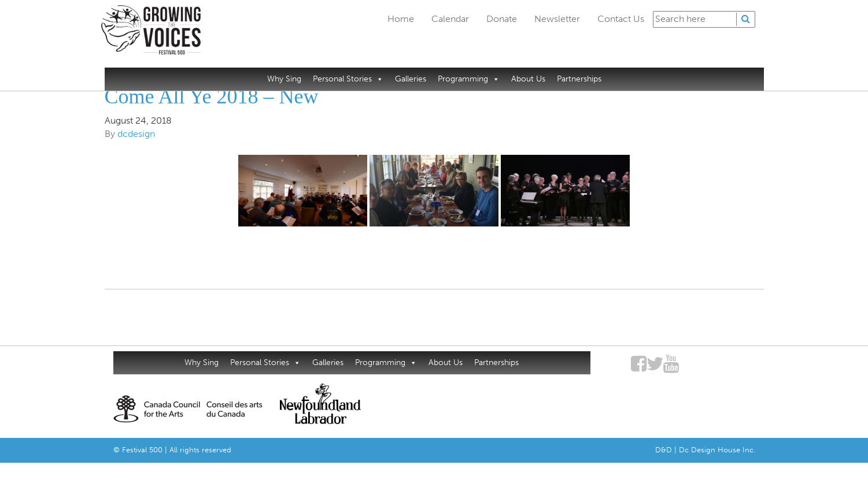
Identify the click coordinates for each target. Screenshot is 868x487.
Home (401, 19)
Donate (502, 19)
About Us (528, 79)
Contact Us (621, 19)
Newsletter (557, 19)
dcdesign (136, 134)
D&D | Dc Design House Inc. (705, 450)
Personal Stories (348, 79)
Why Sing (284, 79)
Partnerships (579, 79)
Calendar (450, 19)
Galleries (411, 79)
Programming (469, 79)
